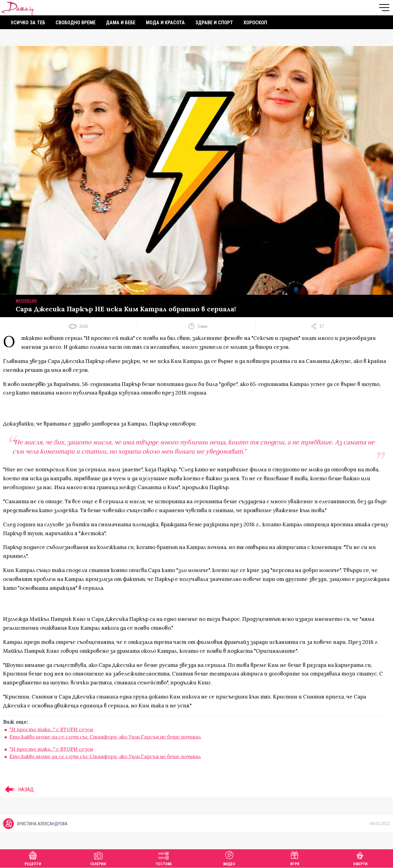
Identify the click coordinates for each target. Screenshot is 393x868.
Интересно (26, 301)
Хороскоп (255, 23)
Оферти (360, 858)
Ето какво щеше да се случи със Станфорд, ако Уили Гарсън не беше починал (105, 737)
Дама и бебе (121, 23)
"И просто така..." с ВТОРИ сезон (51, 729)
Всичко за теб (28, 23)
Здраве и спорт (214, 23)
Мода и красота (165, 23)
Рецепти (33, 858)
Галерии (98, 858)
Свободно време (76, 23)
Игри (295, 858)
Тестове (164, 858)
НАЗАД (18, 789)
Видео (229, 858)
